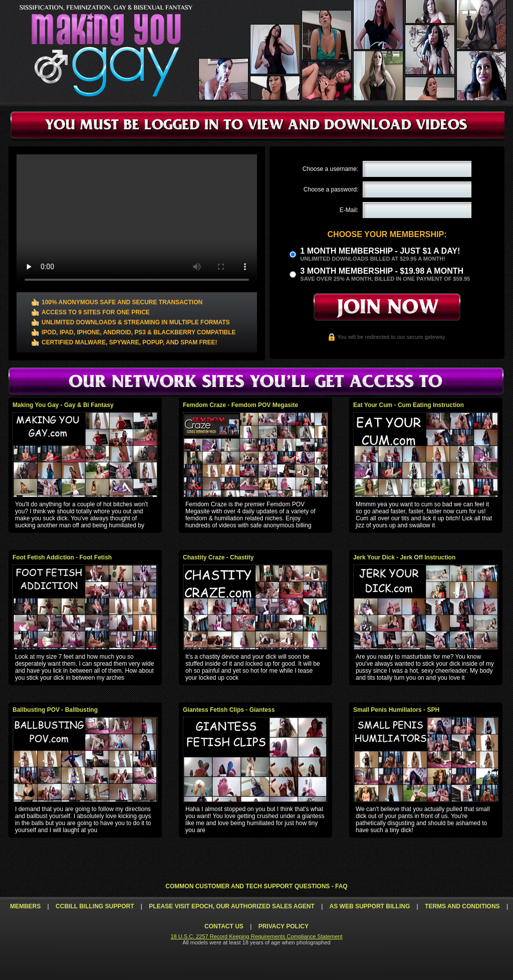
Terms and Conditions (462, 906)
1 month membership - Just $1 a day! (380, 251)
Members (25, 906)
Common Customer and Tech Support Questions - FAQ (256, 886)
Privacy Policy (284, 926)
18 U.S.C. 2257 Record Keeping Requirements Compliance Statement (256, 936)
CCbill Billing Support (95, 906)
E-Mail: (349, 210)
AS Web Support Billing (370, 906)
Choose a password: (331, 189)
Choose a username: (330, 169)
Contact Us (224, 926)
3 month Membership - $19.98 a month (382, 271)
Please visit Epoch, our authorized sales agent (231, 906)
